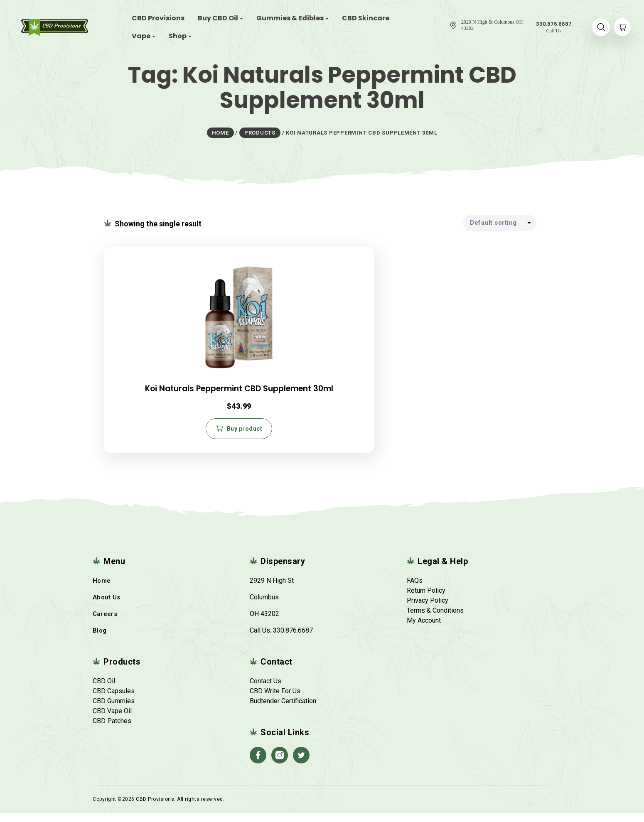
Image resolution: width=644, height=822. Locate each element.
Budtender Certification (283, 710)
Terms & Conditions (435, 620)
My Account (424, 629)
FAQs (415, 590)
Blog (100, 640)
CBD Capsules (114, 700)
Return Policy (426, 600)
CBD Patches (112, 730)
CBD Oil (104, 690)
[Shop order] (500, 222)
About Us (106, 606)
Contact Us (265, 690)
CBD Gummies (114, 710)
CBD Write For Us (275, 700)
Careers (105, 623)
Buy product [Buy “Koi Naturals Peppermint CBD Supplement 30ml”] (176, 435)
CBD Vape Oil (112, 720)
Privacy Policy (428, 610)
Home (102, 590)
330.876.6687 (293, 639)
